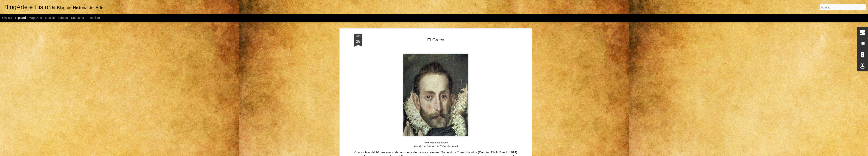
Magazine (35, 18)
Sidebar (63, 18)
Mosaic (50, 18)
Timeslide (93, 18)
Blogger (468, 154)
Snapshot (78, 18)
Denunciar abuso (482, 154)
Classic (7, 18)
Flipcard (20, 18)
